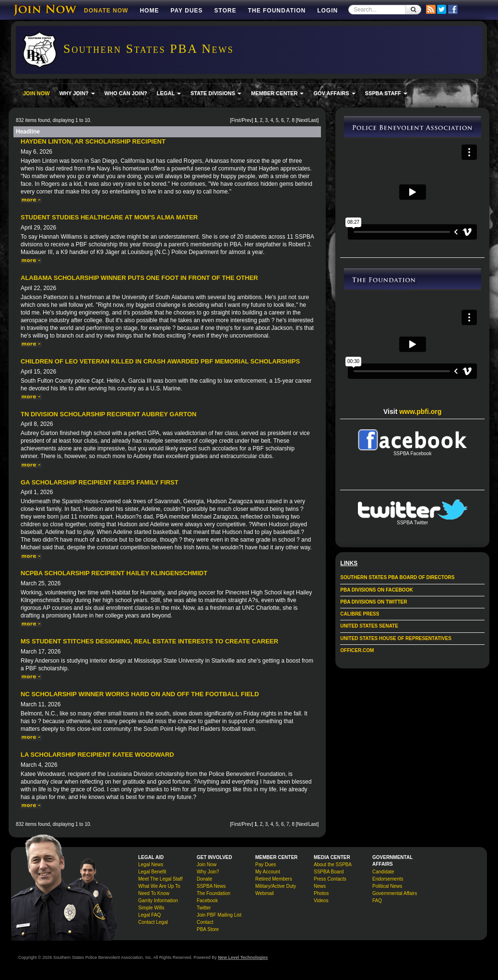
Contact (205, 922)
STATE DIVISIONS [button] (216, 93)
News (320, 886)
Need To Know (154, 893)
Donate (204, 879)
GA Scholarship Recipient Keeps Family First (100, 482)
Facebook (207, 901)
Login (327, 11)
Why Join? (208, 872)
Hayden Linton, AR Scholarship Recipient (93, 141)
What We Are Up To (159, 886)
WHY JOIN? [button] (77, 93)
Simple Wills (151, 908)
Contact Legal (153, 922)
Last (313, 120)
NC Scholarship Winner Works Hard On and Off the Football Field (140, 694)
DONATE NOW (106, 11)
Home (149, 11)
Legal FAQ (149, 915)
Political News (387, 886)
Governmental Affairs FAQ (395, 897)
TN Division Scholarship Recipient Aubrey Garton (108, 414)
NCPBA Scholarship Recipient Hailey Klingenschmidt (114, 573)
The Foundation (277, 11)
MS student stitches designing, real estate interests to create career (149, 641)
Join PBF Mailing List (219, 915)
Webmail (265, 893)
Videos (321, 901)
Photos (321, 893)
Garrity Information (158, 901)
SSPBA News (211, 886)
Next (302, 120)
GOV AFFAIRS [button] (334, 93)
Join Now (207, 865)
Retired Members (274, 879)
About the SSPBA (333, 865)
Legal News (151, 865)
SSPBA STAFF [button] (386, 93)
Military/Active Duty (276, 886)
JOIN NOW (36, 93)
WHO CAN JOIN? (126, 93)
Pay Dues (186, 11)
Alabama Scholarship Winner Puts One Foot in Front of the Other (139, 278)
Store (225, 11)
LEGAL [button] (169, 93)
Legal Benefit (152, 872)
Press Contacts (330, 879)
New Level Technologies (243, 957)
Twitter (204, 908)
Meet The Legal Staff (160, 879)
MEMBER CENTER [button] (277, 93)
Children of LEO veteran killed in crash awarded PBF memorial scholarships (160, 361)
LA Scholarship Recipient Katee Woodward (97, 755)
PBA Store (208, 929)
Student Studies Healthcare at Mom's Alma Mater (109, 217)
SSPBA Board (329, 872)
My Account (268, 872)
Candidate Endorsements (388, 875)
